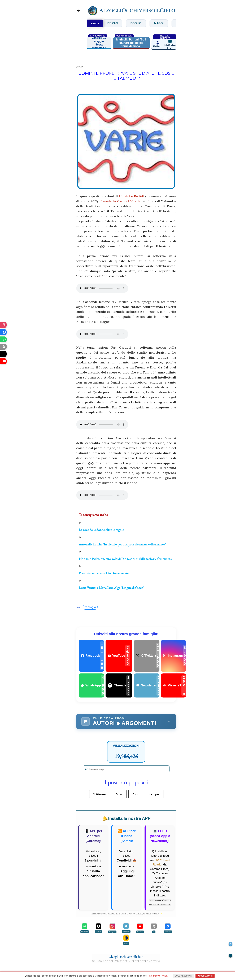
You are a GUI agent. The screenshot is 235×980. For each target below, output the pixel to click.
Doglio (161, 23)
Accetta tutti (205, 976)
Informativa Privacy (158, 976)
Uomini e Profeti (132, 196)
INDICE (95, 23)
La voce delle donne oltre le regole (101, 530)
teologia (90, 607)
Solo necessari (183, 976)
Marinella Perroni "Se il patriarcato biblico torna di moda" (131, 43)
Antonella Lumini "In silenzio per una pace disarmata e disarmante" (122, 544)
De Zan (138, 23)
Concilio (113, 23)
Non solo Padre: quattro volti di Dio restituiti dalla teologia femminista (125, 559)
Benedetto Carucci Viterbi (121, 201)
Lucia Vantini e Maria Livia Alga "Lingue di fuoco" (112, 588)
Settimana (100, 794)
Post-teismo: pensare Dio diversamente (104, 573)
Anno (136, 794)
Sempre (155, 794)
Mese (119, 794)
